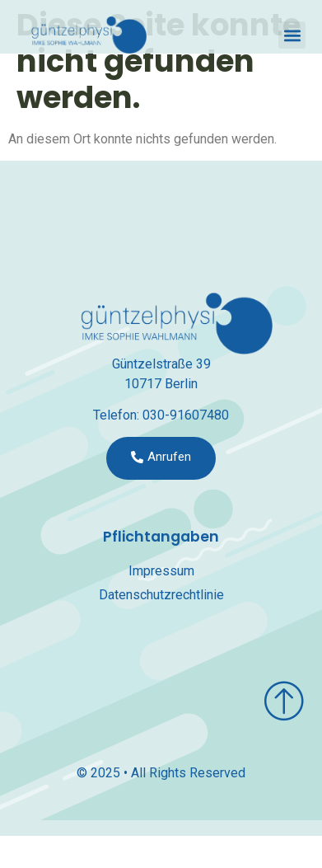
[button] (292, 35)
